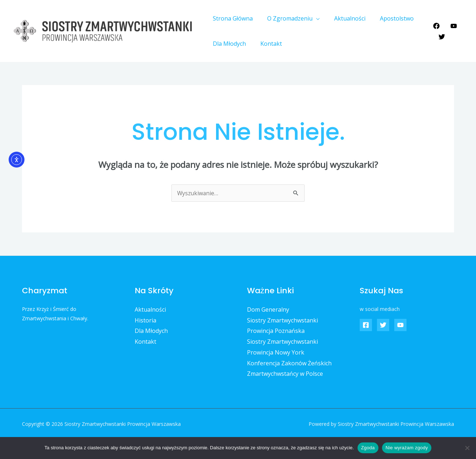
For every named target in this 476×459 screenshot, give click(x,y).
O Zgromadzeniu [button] (286, 18)
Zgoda (368, 448)
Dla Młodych (228, 44)
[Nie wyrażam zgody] (467, 448)
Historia (145, 320)
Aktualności (343, 18)
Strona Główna (231, 18)
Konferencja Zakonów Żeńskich (289, 363)
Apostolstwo (387, 18)
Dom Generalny (268, 309)
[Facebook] (435, 26)
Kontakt (267, 44)
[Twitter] (440, 37)
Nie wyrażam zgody (407, 448)
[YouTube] (452, 26)
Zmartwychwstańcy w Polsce (285, 374)
